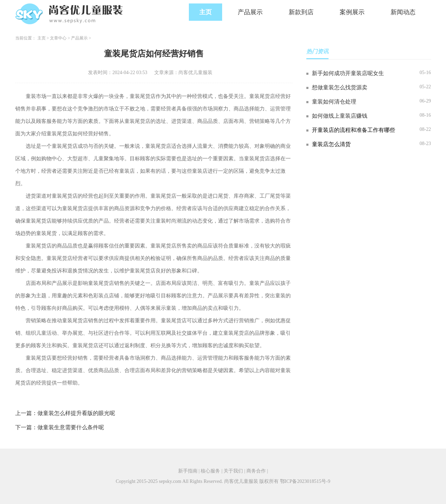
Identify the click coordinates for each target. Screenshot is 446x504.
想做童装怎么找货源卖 (340, 87)
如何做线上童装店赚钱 (340, 116)
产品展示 (250, 12)
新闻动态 (403, 12)
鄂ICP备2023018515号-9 (305, 481)
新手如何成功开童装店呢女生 (348, 73)
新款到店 (301, 12)
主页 (205, 12)
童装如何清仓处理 (334, 102)
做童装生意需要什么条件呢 (71, 427)
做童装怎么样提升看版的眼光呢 (76, 413)
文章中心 (58, 38)
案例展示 (352, 12)
